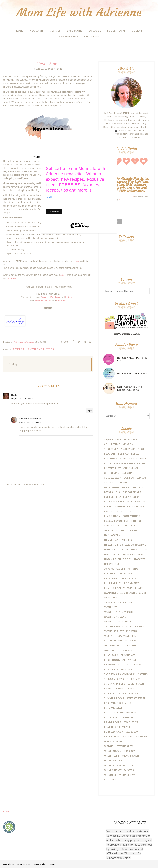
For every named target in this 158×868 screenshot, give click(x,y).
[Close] (116, 131)
